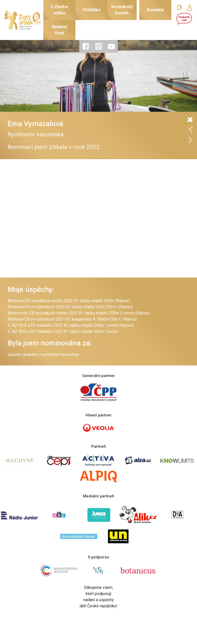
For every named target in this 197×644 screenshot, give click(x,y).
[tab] (86, 46)
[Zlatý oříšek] (23, 20)
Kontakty (155, 10)
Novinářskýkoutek (122, 10)
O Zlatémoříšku (59, 10)
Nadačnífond (59, 30)
